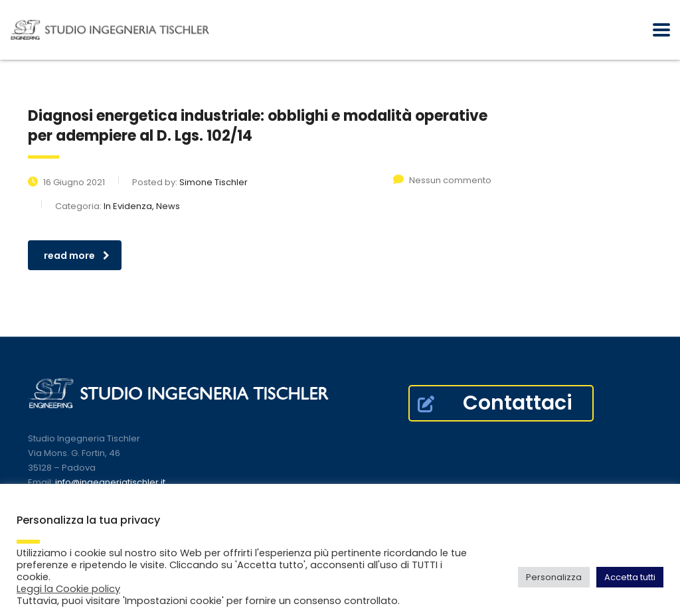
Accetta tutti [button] (630, 577)
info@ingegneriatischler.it (110, 482)
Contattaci (495, 403)
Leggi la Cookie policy (68, 589)
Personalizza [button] (554, 577)
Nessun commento (442, 180)
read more (77, 256)
